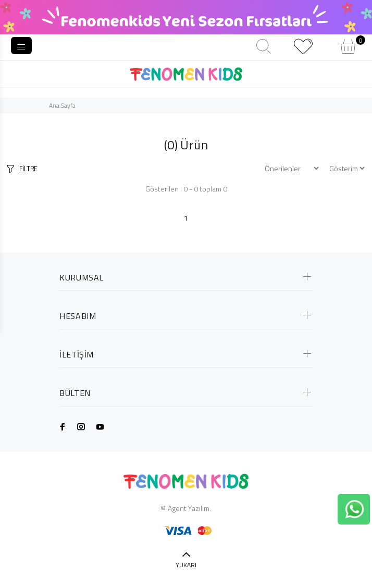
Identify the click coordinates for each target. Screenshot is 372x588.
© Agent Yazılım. (186, 508)
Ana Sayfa (62, 105)
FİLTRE (28, 169)
